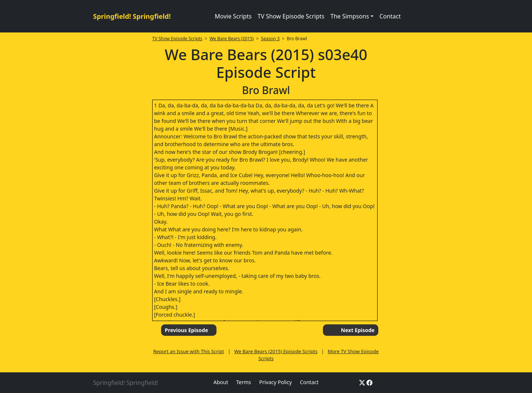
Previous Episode (186, 330)
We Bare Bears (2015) (232, 39)
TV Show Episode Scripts (291, 16)
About (221, 382)
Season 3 (270, 39)
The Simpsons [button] (350, 16)
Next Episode (358, 330)
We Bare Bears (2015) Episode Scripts (276, 351)
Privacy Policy (275, 382)
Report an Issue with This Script (189, 351)
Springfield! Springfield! (132, 16)
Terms (243, 382)
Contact (390, 16)
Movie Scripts (233, 16)
